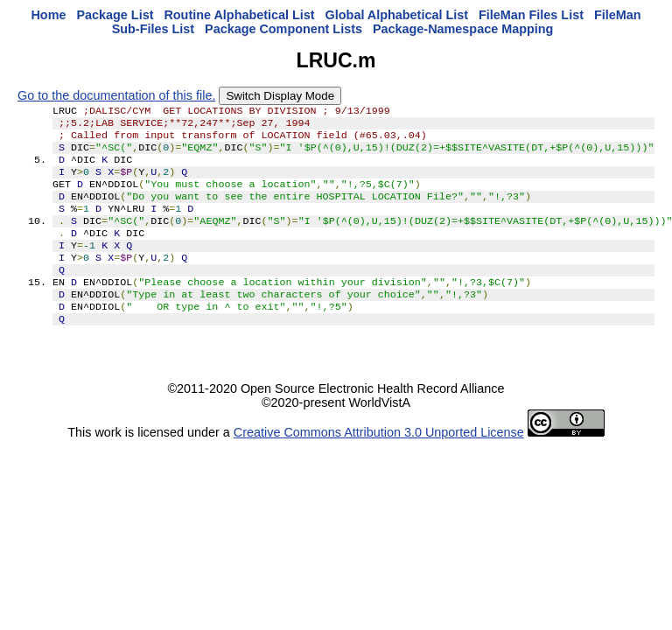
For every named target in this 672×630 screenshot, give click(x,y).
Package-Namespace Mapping (463, 29)
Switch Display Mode (280, 96)
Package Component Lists (283, 29)
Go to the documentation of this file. (116, 95)
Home (48, 15)
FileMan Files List (531, 15)
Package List (115, 15)
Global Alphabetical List (397, 15)
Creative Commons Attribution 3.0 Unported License (379, 464)
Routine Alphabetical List (239, 15)
